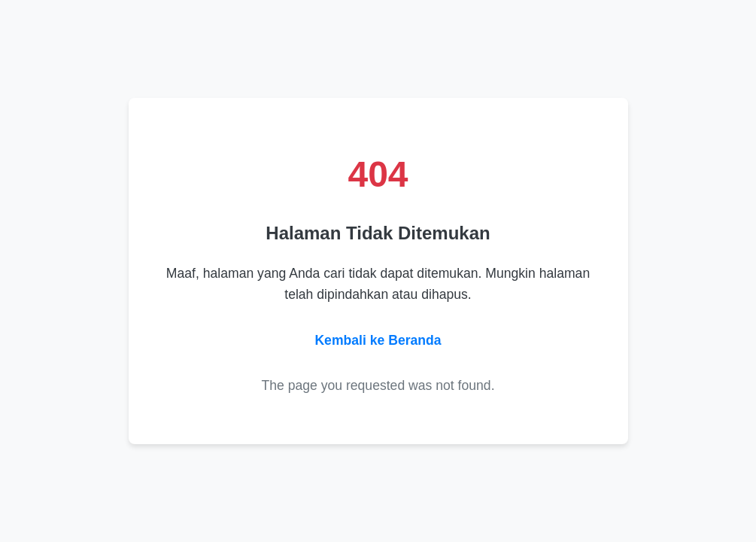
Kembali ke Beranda (378, 340)
